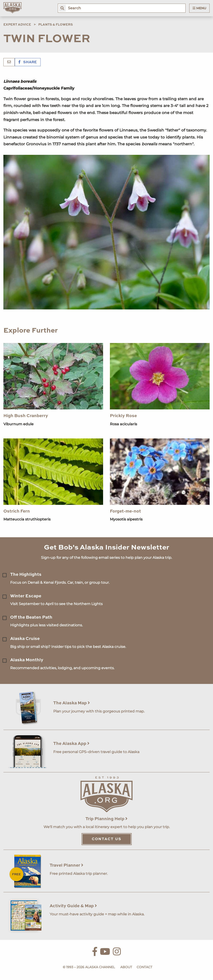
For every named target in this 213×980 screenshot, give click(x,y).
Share (28, 62)
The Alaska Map (72, 703)
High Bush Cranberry (26, 416)
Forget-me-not (125, 511)
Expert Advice (17, 25)
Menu (199, 8)
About (126, 967)
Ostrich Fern (17, 511)
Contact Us (107, 839)
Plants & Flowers (56, 25)
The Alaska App (71, 744)
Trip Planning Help (106, 819)
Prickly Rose (123, 416)
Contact (144, 967)
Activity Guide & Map (73, 906)
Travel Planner (67, 865)
